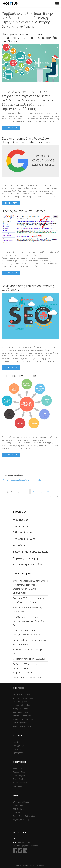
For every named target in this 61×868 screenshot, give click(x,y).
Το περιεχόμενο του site (19, 376)
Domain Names (19, 806)
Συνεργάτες (17, 749)
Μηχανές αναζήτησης (26, 558)
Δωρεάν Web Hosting (21, 705)
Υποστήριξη (18, 769)
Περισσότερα (11, 128)
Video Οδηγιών (19, 776)
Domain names (22, 526)
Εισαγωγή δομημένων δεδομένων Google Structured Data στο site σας (27, 140)
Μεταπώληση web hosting (23, 726)
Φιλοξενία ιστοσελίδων (22, 695)
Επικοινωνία (18, 786)
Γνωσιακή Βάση (19, 772)
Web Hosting (21, 520)
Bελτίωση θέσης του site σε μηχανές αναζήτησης (28, 288)
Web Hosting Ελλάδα (21, 802)
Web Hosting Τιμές (20, 702)
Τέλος (50, 492)
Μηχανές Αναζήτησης (21, 820)
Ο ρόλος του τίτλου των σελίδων (25, 211)
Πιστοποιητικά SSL (20, 723)
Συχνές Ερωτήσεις (20, 783)
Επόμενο (41, 492)
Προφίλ (16, 742)
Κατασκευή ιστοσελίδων (28, 564)
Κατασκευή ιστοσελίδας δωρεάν (25, 719)
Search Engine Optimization (30, 552)
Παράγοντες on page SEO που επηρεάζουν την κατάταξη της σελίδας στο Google (30, 38)
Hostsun (11, 3)
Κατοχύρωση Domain (21, 709)
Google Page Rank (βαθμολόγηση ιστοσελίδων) (23, 480)
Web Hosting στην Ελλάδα (23, 698)
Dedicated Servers (24, 539)
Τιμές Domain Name (21, 712)
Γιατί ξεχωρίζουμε (20, 746)
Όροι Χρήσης (18, 753)
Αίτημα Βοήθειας (19, 779)
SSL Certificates (23, 532)
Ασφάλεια (19, 545)
